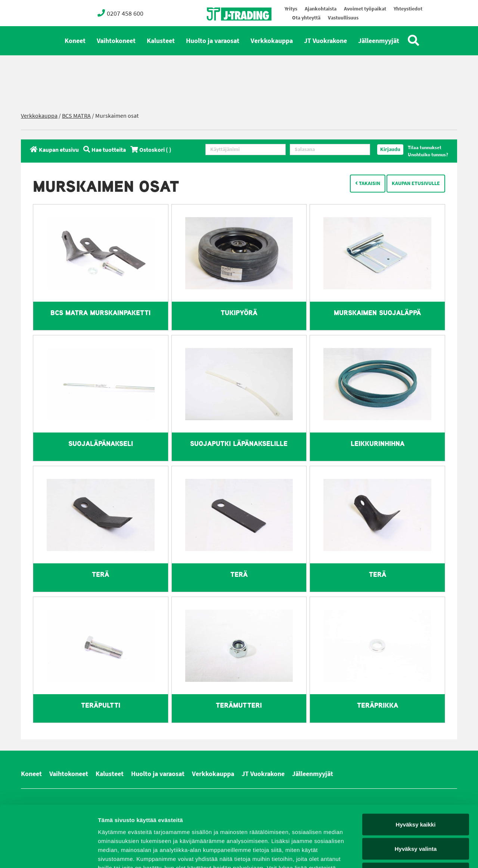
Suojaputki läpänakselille (239, 444)
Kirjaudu (390, 149)
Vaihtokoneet (116, 41)
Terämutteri (239, 705)
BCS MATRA (76, 116)
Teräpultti (101, 705)
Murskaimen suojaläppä (377, 313)
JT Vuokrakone (325, 41)
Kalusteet (161, 41)
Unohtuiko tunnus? (428, 155)
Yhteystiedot (408, 9)
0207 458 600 (120, 13)
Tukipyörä (239, 313)
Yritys (291, 9)
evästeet (186, 822)
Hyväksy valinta (416, 795)
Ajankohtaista (321, 9)
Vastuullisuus (343, 18)
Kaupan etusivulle (416, 183)
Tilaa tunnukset (425, 147)
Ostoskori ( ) (151, 150)
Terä (100, 574)
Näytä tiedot (399, 853)
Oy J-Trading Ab (225, 30)
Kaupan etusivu (54, 150)
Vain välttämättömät (416, 819)
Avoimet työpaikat (365, 9)
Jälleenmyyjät (379, 41)
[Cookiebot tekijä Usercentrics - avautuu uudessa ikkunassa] (48, 853)
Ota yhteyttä (306, 18)
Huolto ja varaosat (213, 41)
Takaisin (368, 183)
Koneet (75, 41)
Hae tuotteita (105, 150)
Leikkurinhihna (378, 444)
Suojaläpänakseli (101, 444)
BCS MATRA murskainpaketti (100, 313)
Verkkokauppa (272, 41)
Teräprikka (378, 705)
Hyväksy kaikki (416, 770)
